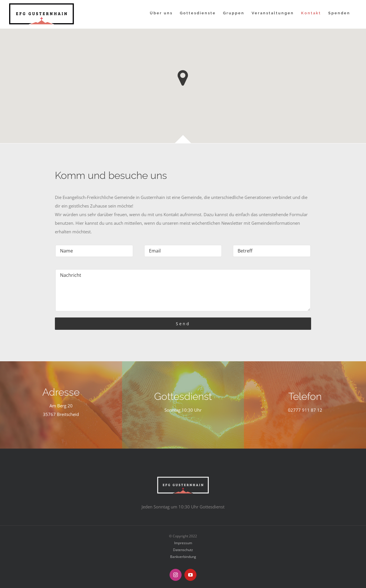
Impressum (183, 543)
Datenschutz (183, 550)
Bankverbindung (183, 557)
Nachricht (183, 290)
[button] (183, 78)
